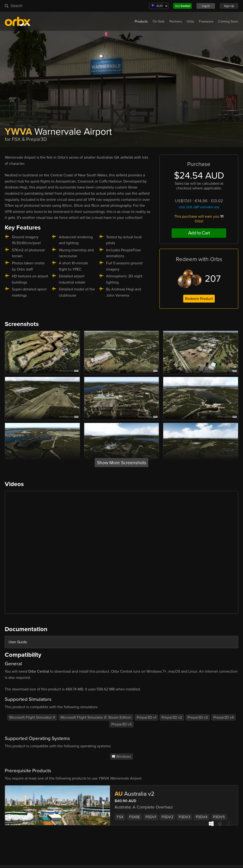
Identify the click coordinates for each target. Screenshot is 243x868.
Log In (206, 6)
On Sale (159, 21)
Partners (176, 21)
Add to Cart (199, 233)
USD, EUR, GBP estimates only (199, 207)
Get (183, 6)
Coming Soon (228, 21)
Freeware (206, 21)
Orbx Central (39, 671)
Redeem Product (199, 299)
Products (141, 21)
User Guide (18, 642)
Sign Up (229, 6)
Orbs (190, 21)
